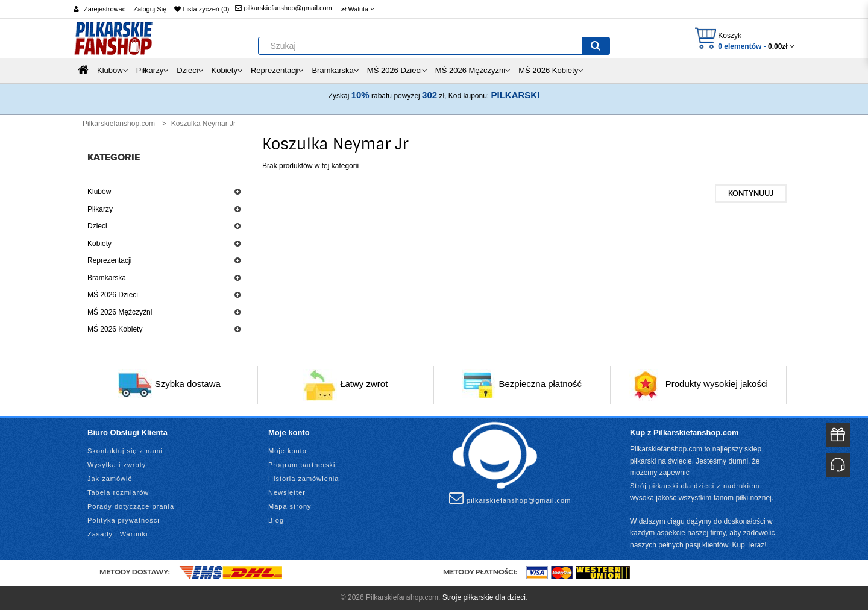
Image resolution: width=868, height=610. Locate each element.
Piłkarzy (100, 209)
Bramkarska (107, 278)
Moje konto (288, 451)
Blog (276, 520)
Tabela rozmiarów (118, 492)
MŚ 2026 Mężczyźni (120, 312)
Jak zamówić (110, 479)
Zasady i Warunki (118, 534)
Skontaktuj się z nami (125, 451)
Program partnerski (302, 465)
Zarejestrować (105, 9)
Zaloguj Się (150, 9)
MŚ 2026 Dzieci (113, 295)
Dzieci (97, 226)
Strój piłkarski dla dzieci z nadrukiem (695, 486)
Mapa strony (290, 506)
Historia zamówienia (303, 479)
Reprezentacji (109, 260)
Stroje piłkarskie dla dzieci (484, 597)
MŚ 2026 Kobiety (115, 329)
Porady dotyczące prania (131, 506)
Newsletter (287, 492)
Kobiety (99, 244)
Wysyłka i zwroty (117, 465)
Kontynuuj (751, 193)
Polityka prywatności (124, 520)
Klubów (99, 192)
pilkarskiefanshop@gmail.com (283, 8)
